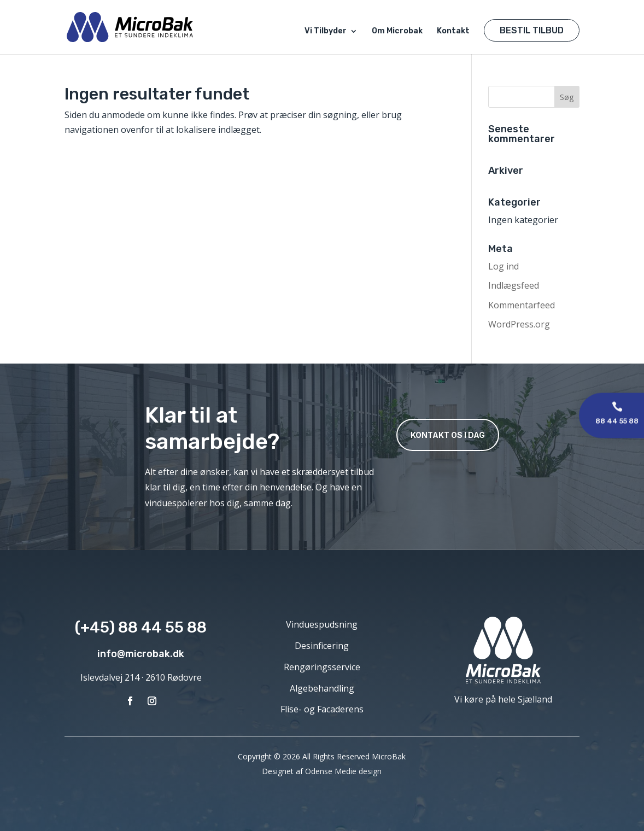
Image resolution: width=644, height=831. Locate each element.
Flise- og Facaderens (322, 709)
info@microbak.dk (141, 654)
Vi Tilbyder (326, 31)
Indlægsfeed (514, 285)
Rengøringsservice (322, 667)
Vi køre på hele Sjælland (503, 699)
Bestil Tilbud (532, 30)
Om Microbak (397, 31)
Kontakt (453, 31)
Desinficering (322, 646)
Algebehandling (322, 688)
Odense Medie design (343, 771)
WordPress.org (519, 324)
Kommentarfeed (522, 305)
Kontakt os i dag (448, 435)
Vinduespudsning (322, 624)
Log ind (504, 266)
